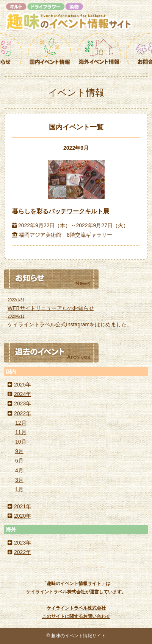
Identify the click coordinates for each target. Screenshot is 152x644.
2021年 (23, 506)
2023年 (23, 403)
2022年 (23, 413)
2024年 (23, 394)
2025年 (23, 385)
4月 (19, 470)
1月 (19, 489)
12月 (21, 423)
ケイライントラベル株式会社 (76, 608)
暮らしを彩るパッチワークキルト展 (61, 211)
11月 (21, 432)
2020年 (23, 516)
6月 (19, 461)
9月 (19, 451)
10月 (21, 442)
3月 (19, 480)
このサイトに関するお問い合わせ (76, 616)
